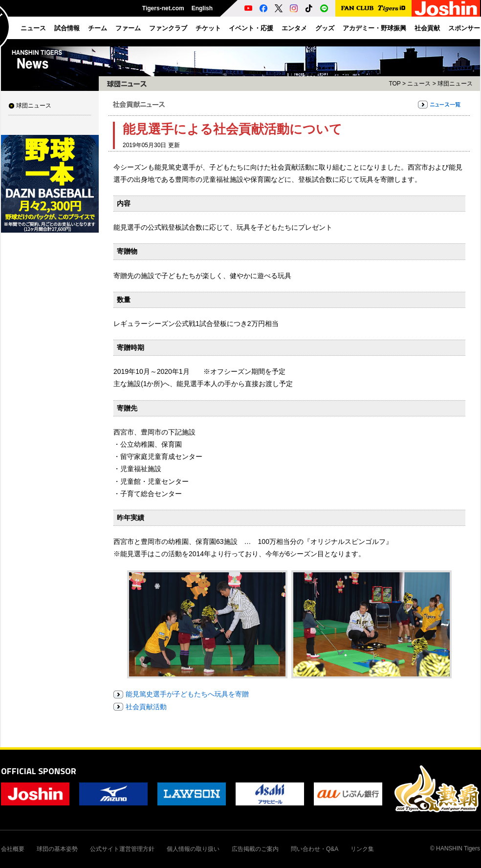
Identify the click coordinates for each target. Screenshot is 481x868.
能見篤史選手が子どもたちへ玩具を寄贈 (187, 694)
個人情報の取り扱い (193, 849)
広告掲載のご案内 (255, 849)
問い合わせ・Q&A (315, 849)
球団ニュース (34, 106)
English (202, 8)
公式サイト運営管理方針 (122, 849)
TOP (394, 84)
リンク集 (362, 849)
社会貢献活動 (146, 707)
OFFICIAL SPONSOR (39, 771)
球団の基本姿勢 (57, 849)
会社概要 (13, 849)
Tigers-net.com (163, 8)
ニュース (419, 84)
